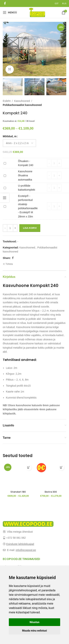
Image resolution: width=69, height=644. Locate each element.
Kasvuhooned (22, 101)
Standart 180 (18, 492)
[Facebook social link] (5, 3)
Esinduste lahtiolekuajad (20, 544)
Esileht (7, 101)
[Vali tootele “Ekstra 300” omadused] (61, 467)
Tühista (9, 264)
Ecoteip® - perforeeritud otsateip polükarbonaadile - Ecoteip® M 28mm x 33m (4, 204)
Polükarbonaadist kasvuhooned (22, 105)
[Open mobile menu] (10, 12)
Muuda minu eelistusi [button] (34, 631)
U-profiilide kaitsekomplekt (4, 186)
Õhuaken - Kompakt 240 (4, 161)
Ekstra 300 (51, 492)
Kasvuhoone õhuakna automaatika (4, 173)
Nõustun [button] (34, 622)
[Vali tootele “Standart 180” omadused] (29, 467)
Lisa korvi (30, 228)
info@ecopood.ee (26, 550)
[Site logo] (37, 12)
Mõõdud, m (10, 136)
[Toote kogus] (10, 228)
